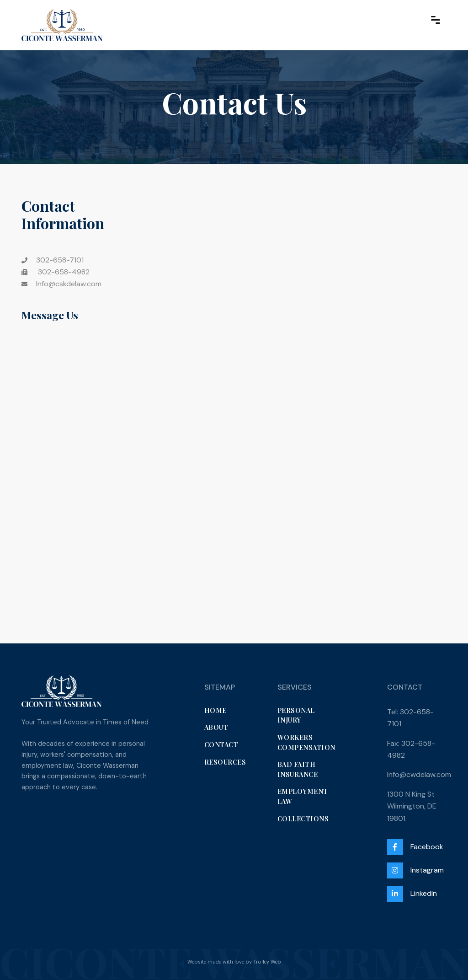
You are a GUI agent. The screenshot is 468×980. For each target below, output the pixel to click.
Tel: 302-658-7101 (410, 718)
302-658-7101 (60, 260)
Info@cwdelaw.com (419, 774)
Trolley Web (267, 962)
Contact (221, 744)
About (216, 727)
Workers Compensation (306, 742)
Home (215, 710)
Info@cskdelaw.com (69, 284)
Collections (303, 819)
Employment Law (303, 796)
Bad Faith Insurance (298, 769)
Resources (225, 762)
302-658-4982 (56, 272)
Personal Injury (296, 715)
